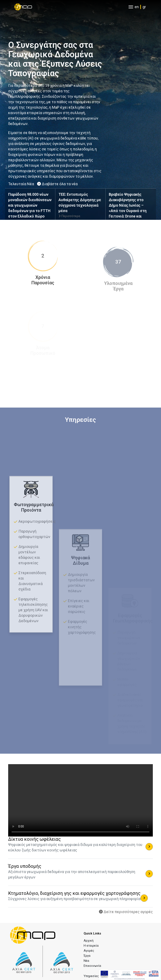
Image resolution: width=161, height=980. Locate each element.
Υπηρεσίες (91, 976)
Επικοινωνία (92, 966)
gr (144, 7)
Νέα (86, 961)
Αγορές (89, 951)
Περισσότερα (69, 216)
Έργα (87, 956)
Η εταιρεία (91, 946)
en (137, 7)
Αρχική (89, 941)
